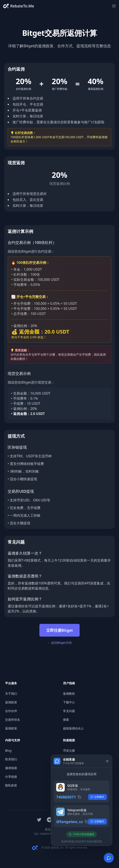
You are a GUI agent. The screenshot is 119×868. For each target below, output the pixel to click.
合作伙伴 (11, 711)
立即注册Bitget (59, 630)
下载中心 (69, 702)
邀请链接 (11, 768)
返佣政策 (11, 702)
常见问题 (69, 711)
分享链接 (11, 777)
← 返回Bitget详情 (59, 643)
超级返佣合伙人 (73, 728)
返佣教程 (69, 693)
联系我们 (11, 759)
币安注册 (69, 750)
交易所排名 (13, 720)
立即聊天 (97, 797)
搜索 (66, 720)
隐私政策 (11, 785)
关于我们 (11, 693)
